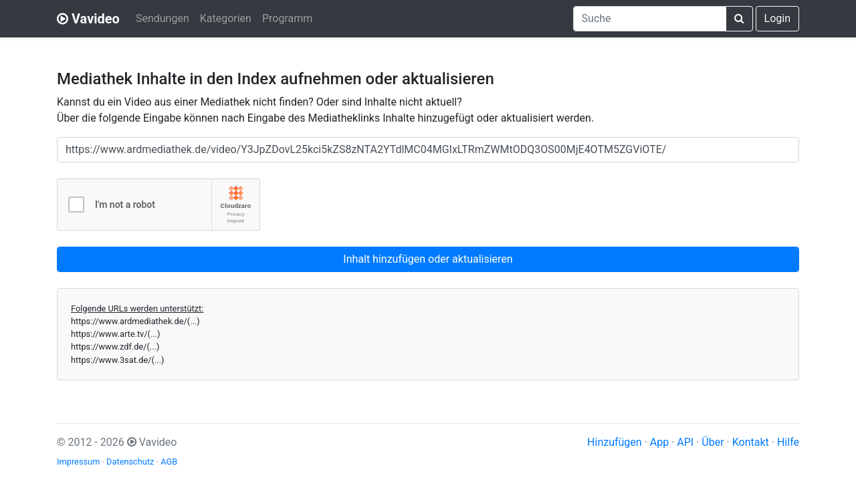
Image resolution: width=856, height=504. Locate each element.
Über (713, 442)
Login (777, 18)
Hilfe (788, 442)
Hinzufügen (615, 442)
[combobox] (650, 19)
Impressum (78, 462)
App (659, 442)
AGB (169, 462)
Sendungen (163, 18)
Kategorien (226, 18)
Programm (287, 18)
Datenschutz (130, 462)
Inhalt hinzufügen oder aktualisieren (428, 259)
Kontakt (751, 442)
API (685, 442)
